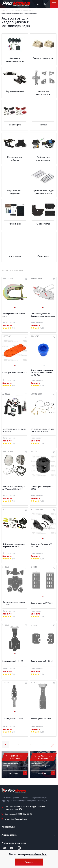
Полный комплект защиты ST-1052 (14, 603)
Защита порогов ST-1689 (42, 603)
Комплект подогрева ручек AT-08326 (14, 430)
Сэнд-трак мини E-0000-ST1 (15, 372)
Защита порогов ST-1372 (42, 661)
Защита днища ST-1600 (13, 661)
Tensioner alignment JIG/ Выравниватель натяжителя (43, 315)
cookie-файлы (38, 854)
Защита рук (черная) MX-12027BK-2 (42, 545)
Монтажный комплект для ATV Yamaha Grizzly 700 (14, 488)
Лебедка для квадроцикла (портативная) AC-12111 (14, 545)
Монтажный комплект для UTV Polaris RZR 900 (42, 430)
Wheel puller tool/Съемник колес (14, 315)
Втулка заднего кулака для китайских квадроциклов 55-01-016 (42, 372)
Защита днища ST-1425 (41, 719)
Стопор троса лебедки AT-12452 (42, 488)
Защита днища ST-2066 (13, 719)
